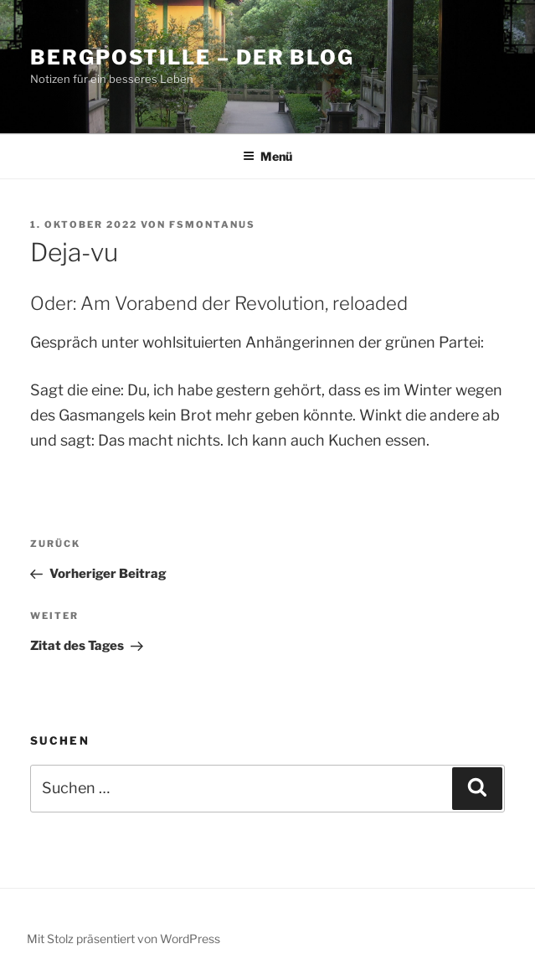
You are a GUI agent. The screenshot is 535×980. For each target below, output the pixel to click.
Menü (267, 156)
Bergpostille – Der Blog (192, 57)
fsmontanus (212, 224)
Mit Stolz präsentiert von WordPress (123, 939)
